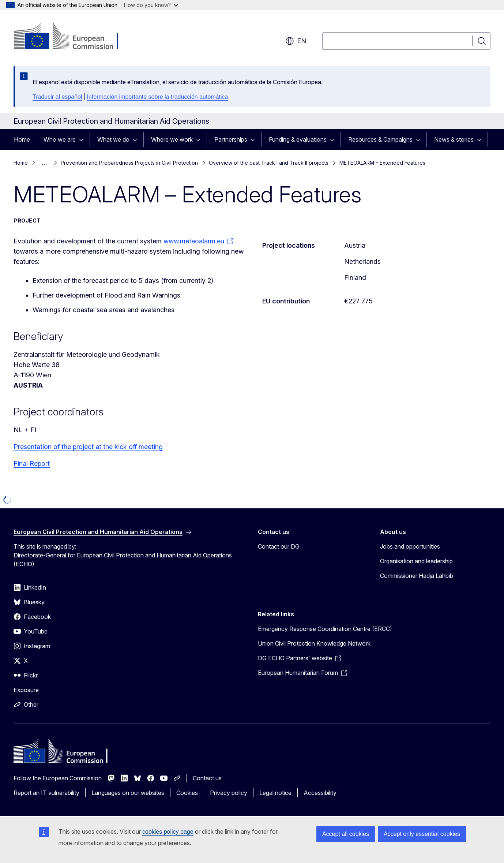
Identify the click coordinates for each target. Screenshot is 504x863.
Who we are (60, 139)
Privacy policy (229, 793)
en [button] (296, 41)
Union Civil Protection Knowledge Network (314, 643)
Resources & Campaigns (380, 139)
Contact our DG (279, 546)
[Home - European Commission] (73, 37)
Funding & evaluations (298, 139)
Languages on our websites (128, 793)
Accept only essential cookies (422, 834)
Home (22, 139)
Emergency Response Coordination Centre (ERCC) (325, 629)
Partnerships (231, 139)
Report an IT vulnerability (46, 793)
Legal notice (275, 793)
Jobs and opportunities (410, 546)
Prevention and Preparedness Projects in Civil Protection (129, 163)
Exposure (26, 690)
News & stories (454, 139)
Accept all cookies (346, 834)
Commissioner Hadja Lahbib (417, 576)
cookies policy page (168, 832)
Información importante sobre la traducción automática (157, 97)
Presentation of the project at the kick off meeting (88, 447)
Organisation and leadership (416, 561)
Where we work (172, 139)
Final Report (32, 464)
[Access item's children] (83, 139)
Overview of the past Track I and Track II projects (269, 163)
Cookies (187, 793)
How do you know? (151, 5)
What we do (113, 139)
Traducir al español (57, 97)
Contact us (207, 778)
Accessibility (320, 793)
